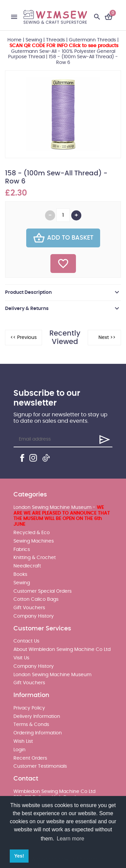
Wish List (23, 741)
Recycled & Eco (32, 533)
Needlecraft (27, 566)
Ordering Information (38, 733)
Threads (55, 40)
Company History (34, 616)
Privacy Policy (29, 708)
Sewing (34, 40)
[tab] (63, 292)
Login (19, 750)
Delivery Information (37, 717)
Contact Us (26, 641)
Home (14, 40)
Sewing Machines (34, 541)
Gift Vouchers (29, 608)
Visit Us (21, 658)
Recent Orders (30, 758)
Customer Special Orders (43, 591)
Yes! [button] (19, 856)
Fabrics (22, 550)
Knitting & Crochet (35, 558)
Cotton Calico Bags (36, 599)
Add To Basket (63, 238)
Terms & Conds (31, 725)
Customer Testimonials (40, 766)
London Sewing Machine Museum (52, 675)
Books (20, 575)
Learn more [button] (71, 839)
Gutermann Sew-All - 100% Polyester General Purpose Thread (63, 51)
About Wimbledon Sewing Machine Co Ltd (62, 650)
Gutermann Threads (92, 40)
